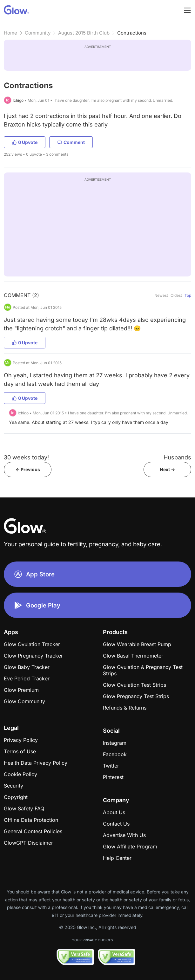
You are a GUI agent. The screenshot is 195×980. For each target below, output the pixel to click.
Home (10, 33)
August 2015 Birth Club (84, 33)
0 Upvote (25, 142)
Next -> (167, 469)
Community (38, 33)
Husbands (177, 457)
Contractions (132, 33)
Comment (71, 142)
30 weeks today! (26, 457)
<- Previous (28, 469)
